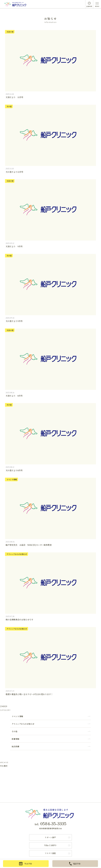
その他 (15, 731)
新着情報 (16, 739)
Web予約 (26, 864)
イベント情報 (17, 716)
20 (6, 706)
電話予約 (75, 864)
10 (4, 706)
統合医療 (16, 746)
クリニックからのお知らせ (23, 724)
